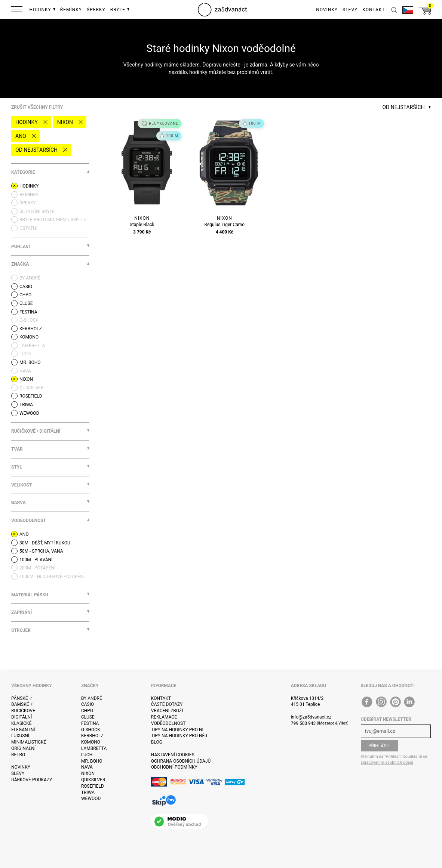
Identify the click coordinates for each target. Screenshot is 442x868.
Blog (157, 742)
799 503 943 (303, 723)
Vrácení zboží (167, 711)
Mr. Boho (92, 761)
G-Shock (91, 730)
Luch (87, 755)
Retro (18, 755)
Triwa (88, 793)
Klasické (21, 723)
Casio (88, 704)
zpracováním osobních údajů (387, 762)
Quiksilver (93, 780)
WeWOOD (91, 799)
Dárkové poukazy (32, 780)
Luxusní (20, 736)
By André (92, 698)
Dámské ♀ (22, 704)
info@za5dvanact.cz (311, 717)
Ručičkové (23, 711)
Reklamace (164, 717)
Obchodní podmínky (174, 767)
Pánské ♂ (22, 698)
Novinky (21, 767)
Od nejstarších (36, 150)
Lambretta (94, 748)
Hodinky (27, 122)
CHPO (87, 711)
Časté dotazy (167, 704)
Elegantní (23, 730)
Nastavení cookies (173, 755)
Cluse (88, 717)
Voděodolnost (168, 723)
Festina (90, 723)
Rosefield (93, 786)
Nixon (65, 122)
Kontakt (161, 698)
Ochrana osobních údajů (181, 761)
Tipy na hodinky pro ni (177, 730)
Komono (91, 742)
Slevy (18, 773)
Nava (87, 767)
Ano (21, 136)
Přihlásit (379, 746)
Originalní (23, 748)
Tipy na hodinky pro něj (179, 736)
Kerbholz (92, 736)
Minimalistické (29, 742)
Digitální (22, 717)
